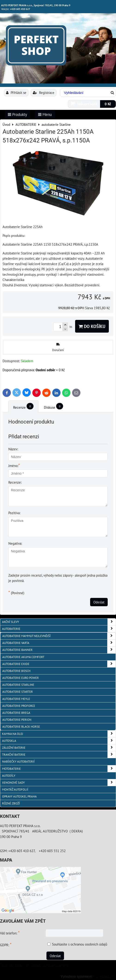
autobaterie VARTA (59, 643)
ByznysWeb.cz (103, 976)
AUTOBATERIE (59, 629)
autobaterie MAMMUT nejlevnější (59, 636)
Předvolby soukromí (14, 965)
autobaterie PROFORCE (19, 706)
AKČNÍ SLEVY (59, 622)
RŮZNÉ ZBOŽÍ (11, 803)
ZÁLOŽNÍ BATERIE (59, 748)
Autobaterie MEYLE (16, 699)
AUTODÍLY (9, 776)
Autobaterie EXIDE (59, 664)
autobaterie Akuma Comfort (23, 657)
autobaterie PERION (17, 720)
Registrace (44, 93)
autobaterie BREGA (16, 713)
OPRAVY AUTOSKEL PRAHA (19, 796)
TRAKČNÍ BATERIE (59, 755)
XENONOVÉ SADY (59, 783)
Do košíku (92, 326)
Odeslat (99, 602)
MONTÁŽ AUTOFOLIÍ (15, 790)
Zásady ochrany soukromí (50, 965)
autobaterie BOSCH (16, 671)
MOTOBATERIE (59, 769)
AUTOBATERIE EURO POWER (21, 678)
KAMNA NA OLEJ (59, 734)
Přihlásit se (16, 93)
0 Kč (108, 104)
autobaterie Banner (59, 650)
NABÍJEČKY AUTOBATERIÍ (18, 762)
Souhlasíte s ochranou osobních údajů (80, 944)
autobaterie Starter (18, 692)
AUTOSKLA (59, 741)
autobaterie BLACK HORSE (21, 727)
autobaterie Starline (18, 685)
